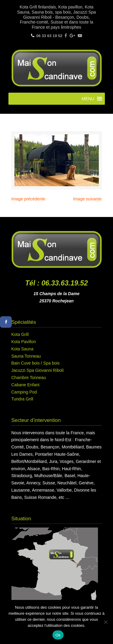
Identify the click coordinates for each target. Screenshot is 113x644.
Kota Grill (20, 334)
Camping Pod (24, 392)
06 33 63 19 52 (49, 36)
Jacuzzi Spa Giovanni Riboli (38, 370)
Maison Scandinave (57, 67)
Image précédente (28, 199)
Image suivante (88, 199)
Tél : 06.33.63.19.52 (57, 283)
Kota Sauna (22, 349)
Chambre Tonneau (29, 378)
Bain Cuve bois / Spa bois (36, 363)
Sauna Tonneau (26, 356)
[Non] (105, 622)
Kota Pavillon (24, 342)
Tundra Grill (22, 399)
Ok (58, 635)
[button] (88, 99)
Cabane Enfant (25, 385)
